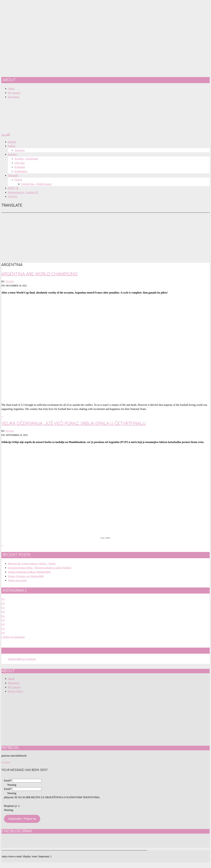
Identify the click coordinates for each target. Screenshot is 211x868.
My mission (14, 687)
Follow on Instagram (13, 637)
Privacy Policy (16, 691)
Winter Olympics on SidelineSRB (26, 576)
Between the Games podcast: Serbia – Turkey (32, 564)
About (11, 679)
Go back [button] (6, 762)
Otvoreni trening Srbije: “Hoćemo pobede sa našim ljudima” (40, 568)
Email (8, 781)
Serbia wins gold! (17, 580)
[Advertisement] (105, 237)
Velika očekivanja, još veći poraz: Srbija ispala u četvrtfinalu (74, 423)
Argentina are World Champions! (39, 274)
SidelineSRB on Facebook (29, 651)
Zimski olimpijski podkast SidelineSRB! (29, 572)
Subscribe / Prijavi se (22, 819)
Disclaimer (14, 683)
